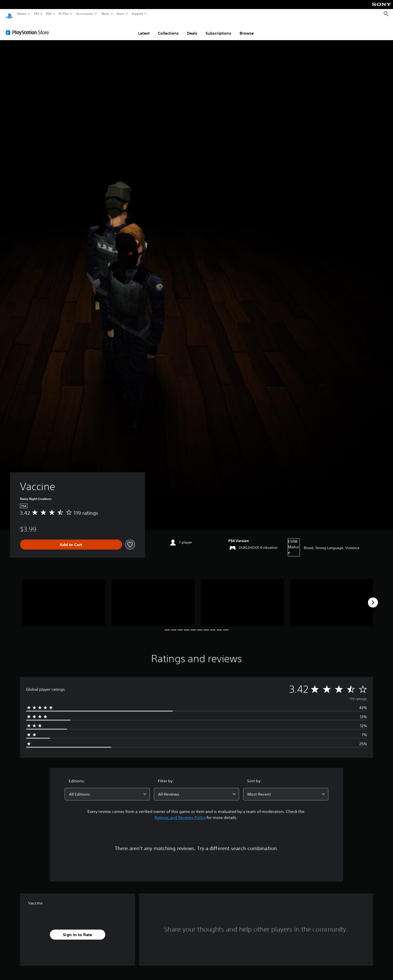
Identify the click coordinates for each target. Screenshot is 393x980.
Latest (144, 28)
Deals (192, 28)
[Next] (373, 598)
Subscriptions (218, 28)
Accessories (85, 14)
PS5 (37, 14)
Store (121, 14)
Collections (168, 28)
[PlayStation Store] (29, 27)
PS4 (49, 14)
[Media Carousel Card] (64, 598)
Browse (247, 28)
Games (22, 14)
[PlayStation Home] (9, 14)
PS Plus (64, 14)
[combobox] (107, 789)
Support (138, 14)
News (105, 14)
